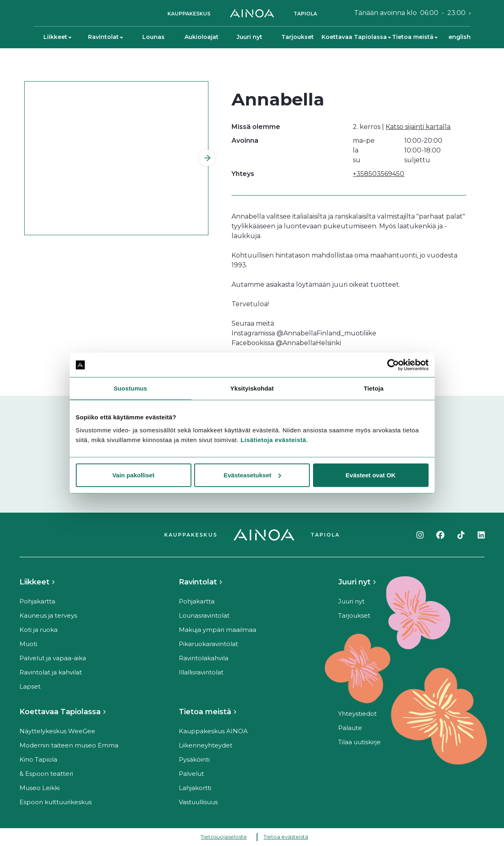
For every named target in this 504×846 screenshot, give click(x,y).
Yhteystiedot (357, 714)
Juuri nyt (250, 37)
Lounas (153, 37)
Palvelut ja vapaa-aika (53, 658)
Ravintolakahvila (204, 658)
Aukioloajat (202, 37)
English (460, 37)
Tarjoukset (298, 37)
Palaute (350, 728)
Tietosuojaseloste (224, 837)
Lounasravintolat (204, 615)
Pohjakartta (37, 601)
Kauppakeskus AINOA (213, 731)
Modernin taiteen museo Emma (69, 745)
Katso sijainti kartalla (418, 127)
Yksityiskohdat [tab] (252, 388)
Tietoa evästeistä (286, 837)
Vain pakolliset (133, 475)
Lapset (30, 686)
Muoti (28, 644)
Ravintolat (105, 37)
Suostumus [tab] (130, 388)
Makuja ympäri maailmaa (218, 630)
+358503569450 (379, 174)
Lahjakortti (195, 788)
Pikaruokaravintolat (208, 644)
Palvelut (191, 774)
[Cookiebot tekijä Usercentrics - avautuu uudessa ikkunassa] (393, 365)
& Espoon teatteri (46, 774)
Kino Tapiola (38, 759)
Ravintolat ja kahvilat (51, 672)
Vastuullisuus (198, 802)
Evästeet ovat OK (370, 475)
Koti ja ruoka (39, 630)
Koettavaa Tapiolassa (356, 37)
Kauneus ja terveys (48, 615)
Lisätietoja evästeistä (273, 439)
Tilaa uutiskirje (359, 742)
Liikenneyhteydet (206, 745)
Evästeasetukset (252, 475)
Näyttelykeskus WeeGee (57, 731)
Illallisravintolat (201, 672)
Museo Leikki (40, 788)
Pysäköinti (194, 759)
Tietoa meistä (415, 37)
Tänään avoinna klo (410, 13)
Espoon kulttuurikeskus (56, 802)
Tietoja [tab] (374, 388)
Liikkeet (57, 37)
